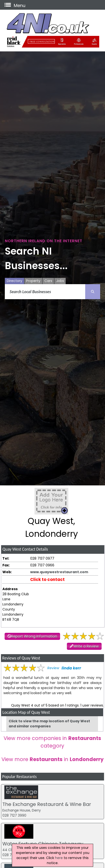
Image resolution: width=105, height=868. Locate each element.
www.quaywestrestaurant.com (59, 572)
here (59, 858)
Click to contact (47, 579)
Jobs (60, 281)
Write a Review (86, 646)
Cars (48, 281)
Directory (14, 281)
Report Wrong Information (34, 636)
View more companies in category (52, 742)
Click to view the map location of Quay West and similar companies (49, 724)
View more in (52, 759)
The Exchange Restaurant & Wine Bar (47, 804)
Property (33, 281)
